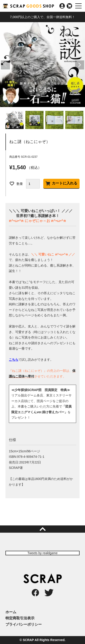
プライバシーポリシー (24, 624)
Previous (5, 65)
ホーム (11, 612)
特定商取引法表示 (20, 618)
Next (80, 65)
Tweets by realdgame (42, 553)
